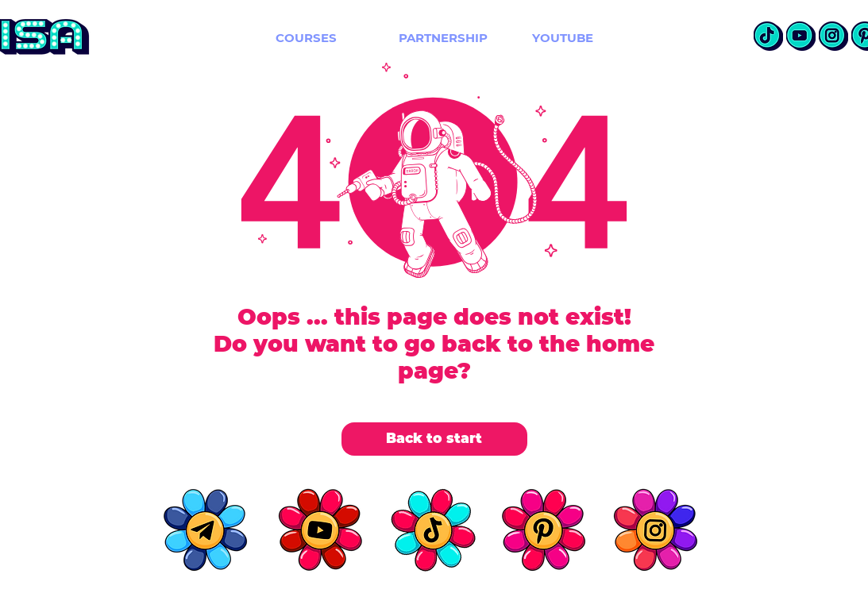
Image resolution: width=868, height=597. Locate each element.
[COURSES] (306, 37)
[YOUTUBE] (563, 37)
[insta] (833, 36)
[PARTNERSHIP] (443, 37)
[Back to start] (434, 439)
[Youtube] (801, 36)
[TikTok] (768, 36)
